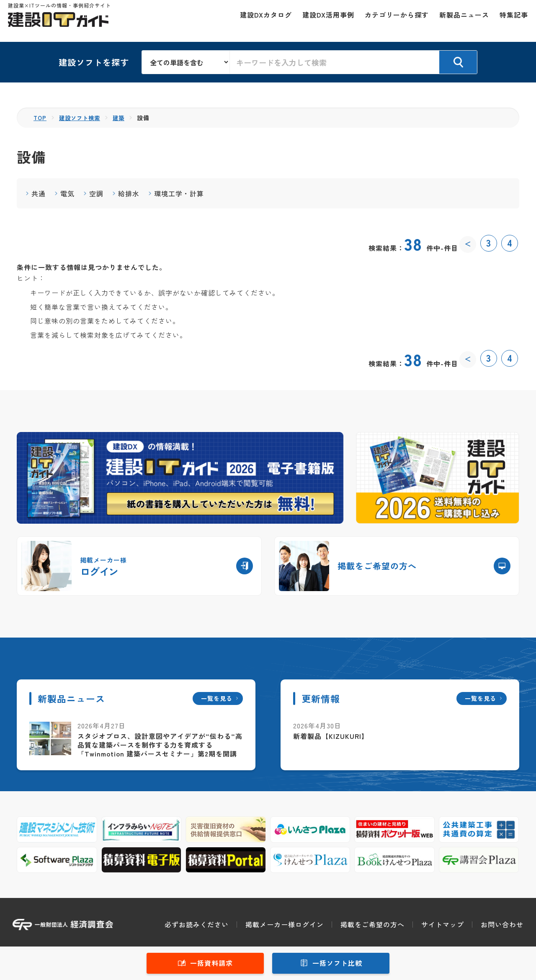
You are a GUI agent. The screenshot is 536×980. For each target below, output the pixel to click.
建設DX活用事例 (324, 21)
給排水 (129, 193)
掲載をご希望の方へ (372, 924)
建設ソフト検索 (82, 118)
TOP (40, 118)
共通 (39, 193)
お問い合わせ (502, 924)
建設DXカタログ (261, 21)
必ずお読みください (197, 924)
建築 (123, 118)
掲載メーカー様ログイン (285, 924)
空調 (96, 193)
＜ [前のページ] (468, 243)
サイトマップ (443, 924)
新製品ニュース (460, 21)
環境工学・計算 (179, 193)
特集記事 (509, 21)
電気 (67, 193)
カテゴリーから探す (392, 21)
